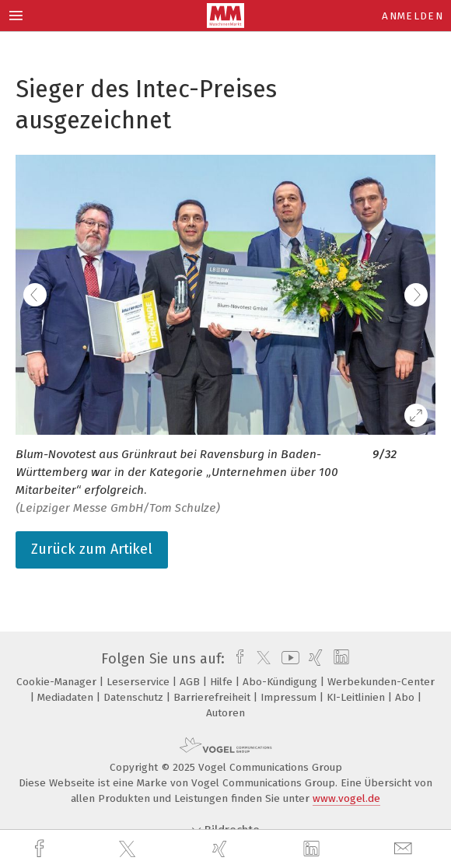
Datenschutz (135, 697)
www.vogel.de (346, 798)
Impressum (290, 697)
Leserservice (140, 682)
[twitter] (129, 849)
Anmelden (413, 16)
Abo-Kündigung (281, 682)
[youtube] (288, 659)
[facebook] (41, 849)
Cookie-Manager (58, 682)
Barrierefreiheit (213, 697)
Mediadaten (67, 697)
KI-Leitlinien (357, 697)
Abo (406, 697)
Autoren (226, 713)
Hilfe (223, 682)
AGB (191, 682)
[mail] (405, 849)
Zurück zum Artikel (92, 549)
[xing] (222, 849)
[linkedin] (313, 849)
